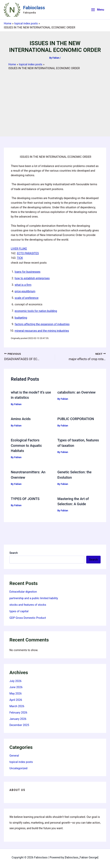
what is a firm (23, 285)
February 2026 (18, 713)
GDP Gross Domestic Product (28, 618)
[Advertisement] (55, 99)
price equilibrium (25, 291)
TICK (20, 258)
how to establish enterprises (32, 278)
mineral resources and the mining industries (42, 331)
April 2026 (16, 700)
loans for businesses (27, 272)
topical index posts (21, 762)
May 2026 (16, 694)
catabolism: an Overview (77, 392)
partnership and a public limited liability (34, 598)
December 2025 (19, 725)
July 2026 (15, 681)
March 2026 (17, 706)
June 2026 (16, 687)
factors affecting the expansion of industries (42, 324)
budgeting (21, 318)
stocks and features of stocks (28, 605)
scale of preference (26, 298)
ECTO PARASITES (28, 253)
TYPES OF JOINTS (25, 499)
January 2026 (18, 719)
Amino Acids (21, 419)
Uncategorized (18, 768)
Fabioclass (34, 8)
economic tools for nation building (36, 311)
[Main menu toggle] (97, 10)
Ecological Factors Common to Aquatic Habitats (26, 445)
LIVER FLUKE (19, 249)
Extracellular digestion (23, 592)
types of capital (19, 611)
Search (14, 553)
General (14, 756)
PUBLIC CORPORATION (76, 419)
